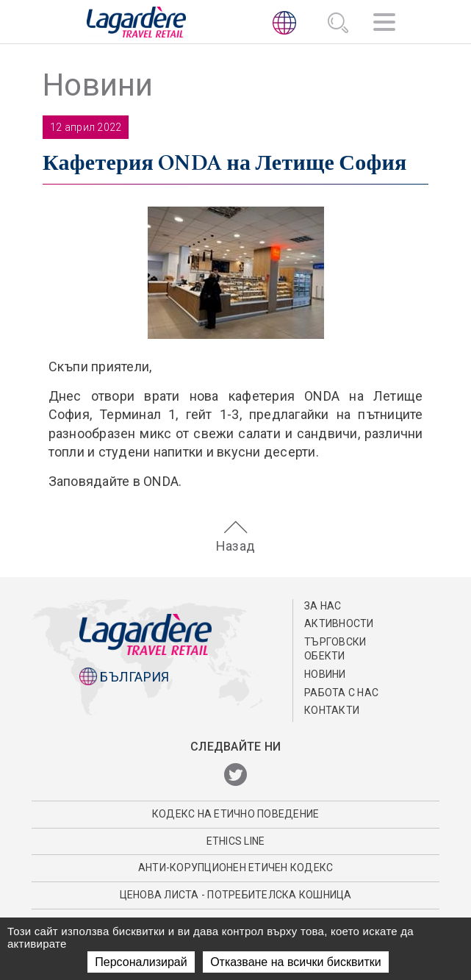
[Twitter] (235, 775)
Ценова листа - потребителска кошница (236, 895)
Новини (325, 674)
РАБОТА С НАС (341, 693)
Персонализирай (141, 962)
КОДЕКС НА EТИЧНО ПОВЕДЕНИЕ (236, 814)
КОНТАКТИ (332, 710)
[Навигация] (384, 24)
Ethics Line (236, 841)
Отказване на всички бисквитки (296, 962)
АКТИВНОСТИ (339, 623)
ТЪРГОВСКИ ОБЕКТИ (335, 649)
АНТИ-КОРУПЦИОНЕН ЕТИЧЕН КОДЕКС (236, 868)
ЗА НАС (323, 606)
